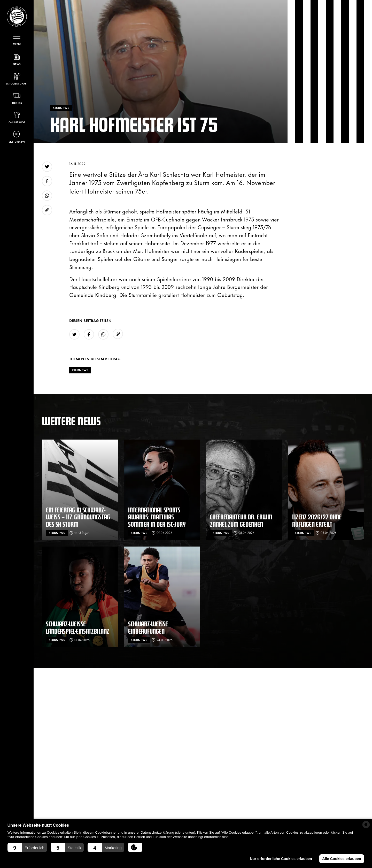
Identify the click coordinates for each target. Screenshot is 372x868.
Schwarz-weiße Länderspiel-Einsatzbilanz (78, 627)
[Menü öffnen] (17, 39)
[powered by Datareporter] (366, 825)
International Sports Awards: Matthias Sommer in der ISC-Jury (157, 517)
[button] (27, 847)
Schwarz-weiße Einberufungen (148, 627)
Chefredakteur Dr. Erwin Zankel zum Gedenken (241, 520)
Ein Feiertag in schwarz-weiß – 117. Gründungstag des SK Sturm (78, 517)
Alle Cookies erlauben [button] (342, 859)
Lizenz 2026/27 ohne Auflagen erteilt (317, 520)
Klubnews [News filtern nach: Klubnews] (80, 370)
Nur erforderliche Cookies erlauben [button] (281, 859)
